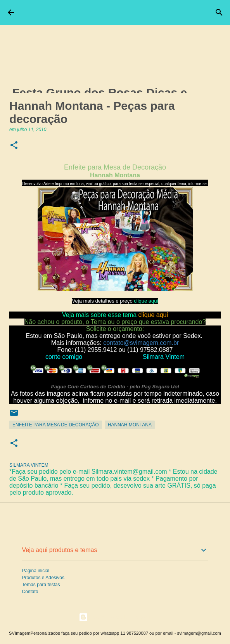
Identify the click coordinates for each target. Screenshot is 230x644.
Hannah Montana (130, 425)
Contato (30, 592)
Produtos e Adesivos (43, 578)
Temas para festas (41, 585)
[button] (14, 146)
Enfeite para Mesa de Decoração (56, 425)
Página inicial (36, 571)
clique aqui (146, 301)
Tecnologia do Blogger (115, 617)
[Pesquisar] (219, 12)
